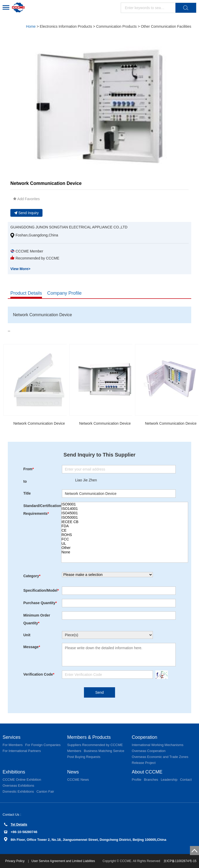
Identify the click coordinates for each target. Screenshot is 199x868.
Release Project (144, 763)
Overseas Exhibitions (18, 786)
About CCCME (147, 772)
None (125, 552)
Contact (186, 780)
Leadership (169, 780)
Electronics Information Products (66, 26)
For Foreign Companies (43, 745)
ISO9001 (125, 504)
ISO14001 (125, 509)
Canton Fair (45, 791)
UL (125, 544)
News (73, 772)
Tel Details (16, 824)
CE (125, 530)
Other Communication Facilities (166, 26)
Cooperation (145, 737)
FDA (125, 526)
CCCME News (78, 780)
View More (20, 269)
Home (31, 26)
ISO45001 (125, 513)
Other (125, 548)
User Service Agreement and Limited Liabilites (63, 861)
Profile (137, 780)
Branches (151, 780)
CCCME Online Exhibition (22, 780)
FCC (125, 539)
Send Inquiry (27, 213)
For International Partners (22, 751)
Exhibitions (14, 772)
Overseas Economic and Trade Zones (160, 757)
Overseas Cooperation (149, 751)
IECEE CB (125, 522)
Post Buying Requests (84, 757)
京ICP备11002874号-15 (180, 861)
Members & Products (89, 737)
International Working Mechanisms (158, 745)
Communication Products (116, 26)
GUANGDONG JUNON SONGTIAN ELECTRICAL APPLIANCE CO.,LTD (69, 227)
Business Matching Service (104, 751)
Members (74, 751)
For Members (13, 745)
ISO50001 (125, 518)
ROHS (125, 535)
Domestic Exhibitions (18, 791)
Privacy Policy (15, 861)
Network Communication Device (39, 423)
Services (12, 737)
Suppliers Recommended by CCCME (95, 745)
